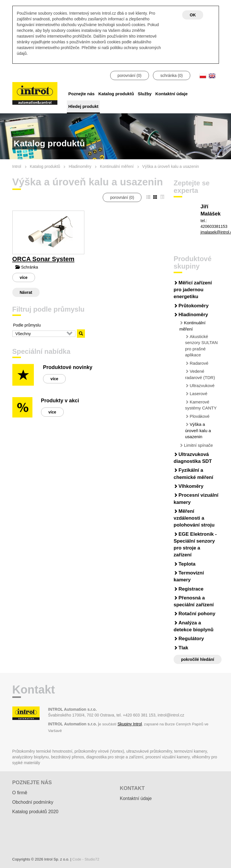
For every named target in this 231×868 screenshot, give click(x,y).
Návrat (26, 292)
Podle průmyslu (27, 325)
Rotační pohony (197, 614)
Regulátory (191, 639)
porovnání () (130, 75)
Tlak (183, 648)
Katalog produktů (116, 94)
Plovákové (200, 416)
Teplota (187, 564)
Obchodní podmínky (33, 802)
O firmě (20, 793)
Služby (145, 94)
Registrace (191, 589)
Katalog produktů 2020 (35, 812)
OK (193, 15)
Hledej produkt (83, 106)
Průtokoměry (194, 306)
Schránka (27, 267)
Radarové (199, 363)
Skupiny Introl (130, 724)
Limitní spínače (198, 445)
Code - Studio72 (86, 859)
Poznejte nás (81, 94)
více (24, 277)
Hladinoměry (193, 315)
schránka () (172, 75)
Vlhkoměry (191, 486)
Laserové (199, 394)
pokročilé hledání (198, 659)
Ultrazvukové (202, 386)
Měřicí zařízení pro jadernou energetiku (193, 290)
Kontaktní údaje (171, 94)
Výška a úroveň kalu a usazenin (198, 430)
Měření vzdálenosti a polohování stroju (194, 518)
